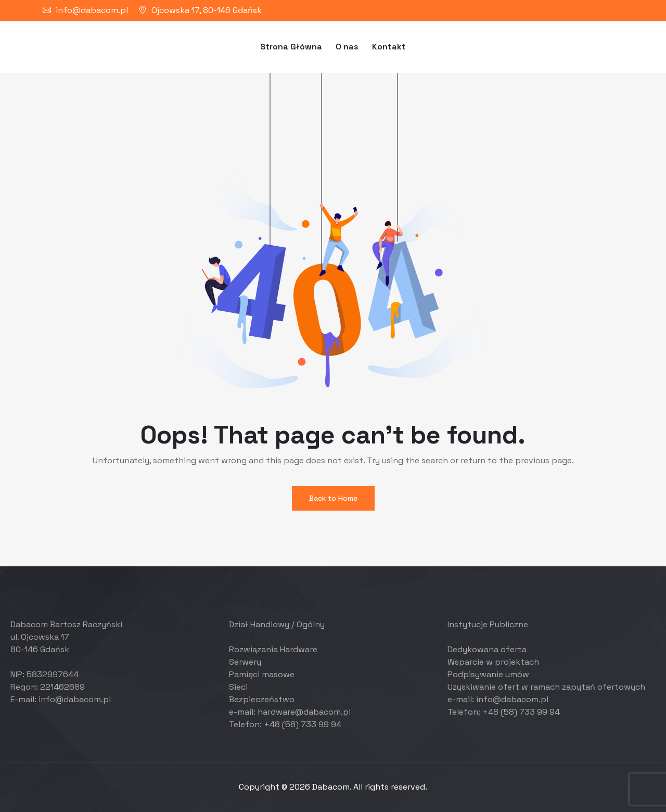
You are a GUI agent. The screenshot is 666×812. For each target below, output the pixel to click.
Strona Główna (291, 47)
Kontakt (389, 47)
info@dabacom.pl (92, 10)
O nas (347, 47)
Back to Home (333, 498)
